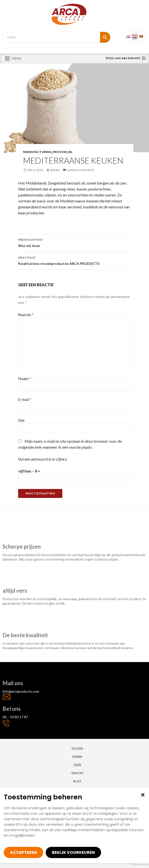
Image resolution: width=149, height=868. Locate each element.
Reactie (26, 314)
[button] (143, 795)
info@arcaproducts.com (21, 691)
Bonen (77, 757)
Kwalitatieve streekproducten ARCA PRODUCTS (74, 260)
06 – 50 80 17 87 (15, 717)
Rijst (77, 781)
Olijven (77, 748)
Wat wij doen (74, 242)
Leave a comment (81, 170)
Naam (25, 378)
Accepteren (23, 852)
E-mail (25, 399)
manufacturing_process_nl (48, 152)
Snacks (77, 773)
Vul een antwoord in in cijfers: (43, 459)
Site (21, 420)
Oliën (77, 765)
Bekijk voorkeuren (73, 852)
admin (55, 170)
